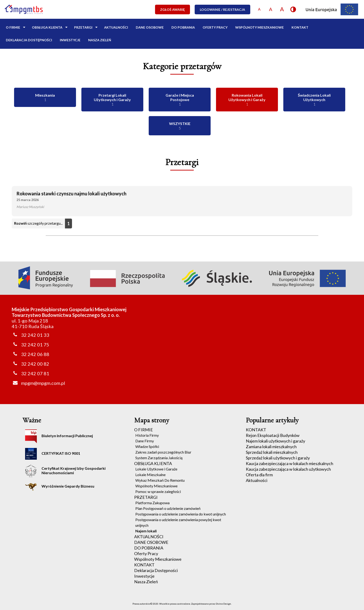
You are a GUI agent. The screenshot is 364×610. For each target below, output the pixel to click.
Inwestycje (70, 40)
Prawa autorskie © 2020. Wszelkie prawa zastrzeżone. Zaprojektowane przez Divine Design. (182, 604)
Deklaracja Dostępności (29, 40)
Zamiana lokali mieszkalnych (271, 447)
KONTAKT (300, 27)
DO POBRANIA (183, 27)
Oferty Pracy (215, 27)
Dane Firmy (145, 441)
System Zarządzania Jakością (159, 458)
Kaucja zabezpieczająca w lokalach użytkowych (288, 469)
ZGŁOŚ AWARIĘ (173, 9)
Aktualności (257, 480)
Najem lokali (146, 531)
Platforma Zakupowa (152, 503)
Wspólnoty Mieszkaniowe (260, 27)
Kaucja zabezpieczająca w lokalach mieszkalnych (290, 463)
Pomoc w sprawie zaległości (158, 491)
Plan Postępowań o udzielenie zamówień (168, 508)
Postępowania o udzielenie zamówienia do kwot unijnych (181, 514)
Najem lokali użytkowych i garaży (275, 441)
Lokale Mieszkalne (150, 475)
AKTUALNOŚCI (116, 27)
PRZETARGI (83, 27)
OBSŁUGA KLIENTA (47, 27)
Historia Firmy (147, 435)
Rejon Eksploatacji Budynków (273, 435)
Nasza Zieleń (100, 40)
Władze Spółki (147, 446)
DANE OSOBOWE (150, 27)
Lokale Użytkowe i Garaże (156, 469)
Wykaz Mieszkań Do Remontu (160, 480)
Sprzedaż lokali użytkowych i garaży (278, 458)
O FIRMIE (13, 27)
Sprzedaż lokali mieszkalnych (272, 452)
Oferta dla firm (259, 475)
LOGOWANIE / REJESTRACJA (222, 9)
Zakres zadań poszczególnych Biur (163, 452)
